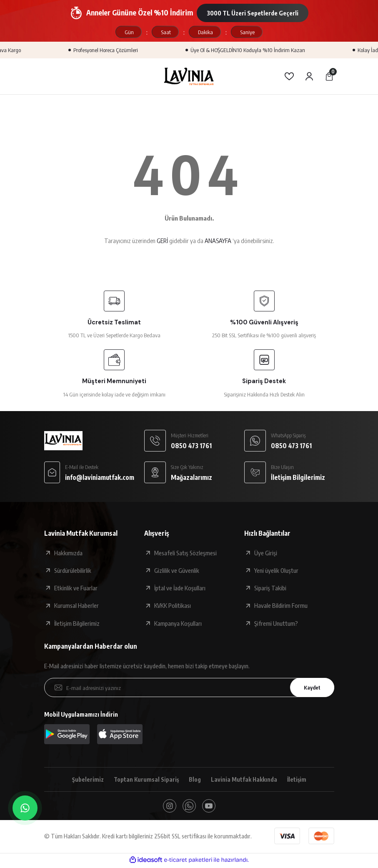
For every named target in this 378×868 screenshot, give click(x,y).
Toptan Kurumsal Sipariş (144, 780)
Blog (194, 780)
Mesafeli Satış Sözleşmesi (185, 553)
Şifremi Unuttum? (276, 623)
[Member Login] (309, 76)
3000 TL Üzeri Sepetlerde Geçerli (253, 13)
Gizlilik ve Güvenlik (177, 570)
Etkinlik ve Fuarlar (76, 588)
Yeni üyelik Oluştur (276, 570)
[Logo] (189, 76)
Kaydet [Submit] (310, 687)
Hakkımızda (68, 553)
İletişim (299, 780)
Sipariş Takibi (270, 588)
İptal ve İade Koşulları (180, 588)
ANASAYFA (218, 241)
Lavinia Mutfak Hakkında (245, 780)
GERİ (162, 241)
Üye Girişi (266, 553)
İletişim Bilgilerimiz (77, 623)
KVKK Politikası (173, 605)
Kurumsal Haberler (76, 605)
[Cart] (329, 76)
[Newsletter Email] (189, 687)
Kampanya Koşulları (178, 623)
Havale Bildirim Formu (281, 605)
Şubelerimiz (85, 780)
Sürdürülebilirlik (73, 570)
